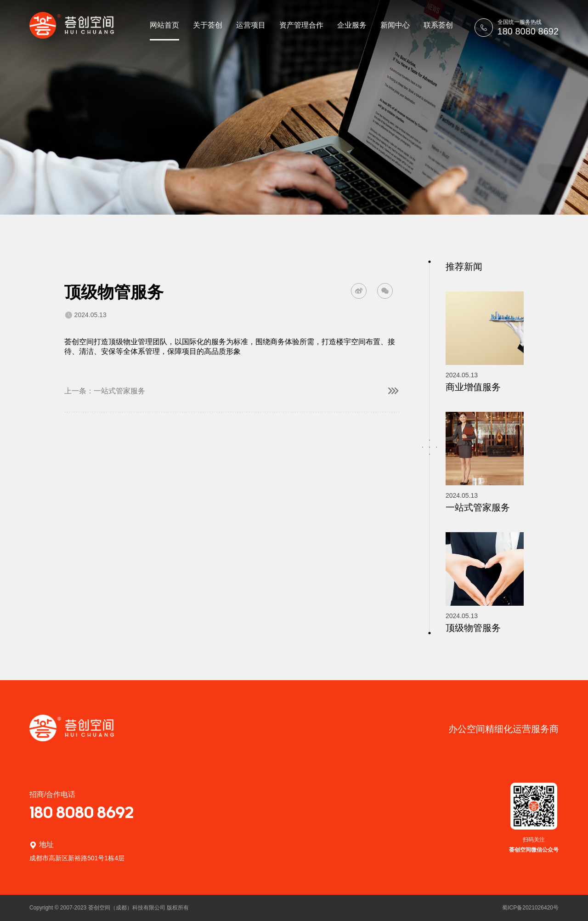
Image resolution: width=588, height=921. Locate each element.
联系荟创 (438, 25)
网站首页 (164, 25)
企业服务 (352, 25)
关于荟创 (208, 25)
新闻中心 (395, 25)
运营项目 (251, 25)
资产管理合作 (301, 25)
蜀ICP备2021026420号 (530, 908)
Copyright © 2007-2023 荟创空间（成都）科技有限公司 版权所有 (109, 908)
